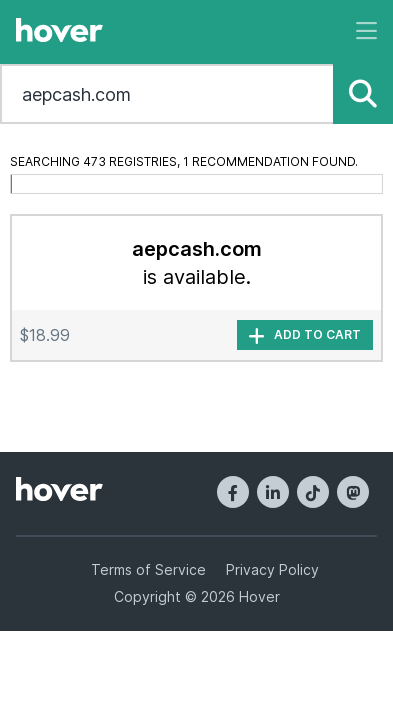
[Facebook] (233, 492)
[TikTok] (313, 492)
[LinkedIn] (273, 492)
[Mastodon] (353, 492)
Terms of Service (148, 569)
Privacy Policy (272, 569)
